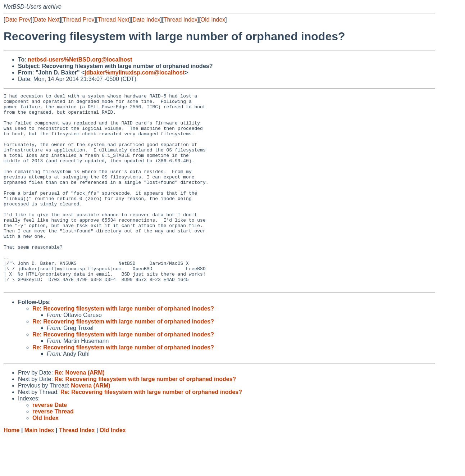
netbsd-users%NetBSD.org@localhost (80, 60)
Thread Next (113, 20)
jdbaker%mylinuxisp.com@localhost (135, 72)
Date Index (146, 20)
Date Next (47, 20)
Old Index (213, 20)
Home (12, 469)
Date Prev (18, 20)
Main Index (39, 469)
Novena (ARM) (90, 424)
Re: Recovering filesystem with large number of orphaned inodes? (123, 347)
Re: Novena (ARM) (79, 411)
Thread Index (181, 20)
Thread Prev (79, 20)
